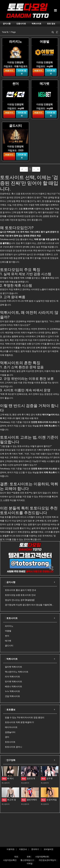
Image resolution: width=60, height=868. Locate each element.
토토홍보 (11, 710)
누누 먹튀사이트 (12, 691)
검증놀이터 (10, 732)
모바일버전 (48, 849)
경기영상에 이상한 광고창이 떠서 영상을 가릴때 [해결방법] (30, 605)
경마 (7, 737)
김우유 (47, 778)
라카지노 (9, 626)
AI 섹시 (8, 778)
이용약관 (11, 849)
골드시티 (9, 646)
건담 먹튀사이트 (12, 696)
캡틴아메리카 (30, 800)
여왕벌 (8, 631)
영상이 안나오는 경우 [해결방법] (20, 600)
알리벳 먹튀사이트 (14, 667)
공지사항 (11, 582)
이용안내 (23, 849)
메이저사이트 (11, 727)
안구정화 (11, 760)
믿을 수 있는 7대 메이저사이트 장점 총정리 (25, 717)
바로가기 (9, 71)
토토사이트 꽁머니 (14, 747)
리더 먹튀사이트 (12, 677)
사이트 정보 (22, 72)
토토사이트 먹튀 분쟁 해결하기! (19, 722)
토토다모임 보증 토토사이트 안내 (20, 595)
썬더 (7, 636)
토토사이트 (21, 536)
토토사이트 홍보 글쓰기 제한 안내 (20, 590)
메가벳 (8, 641)
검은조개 (28, 778)
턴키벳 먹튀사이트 (14, 682)
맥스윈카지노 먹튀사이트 (17, 672)
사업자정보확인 (10, 860)
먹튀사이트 (12, 659)
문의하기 (35, 849)
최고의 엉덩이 (11, 800)
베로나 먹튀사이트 (14, 686)
